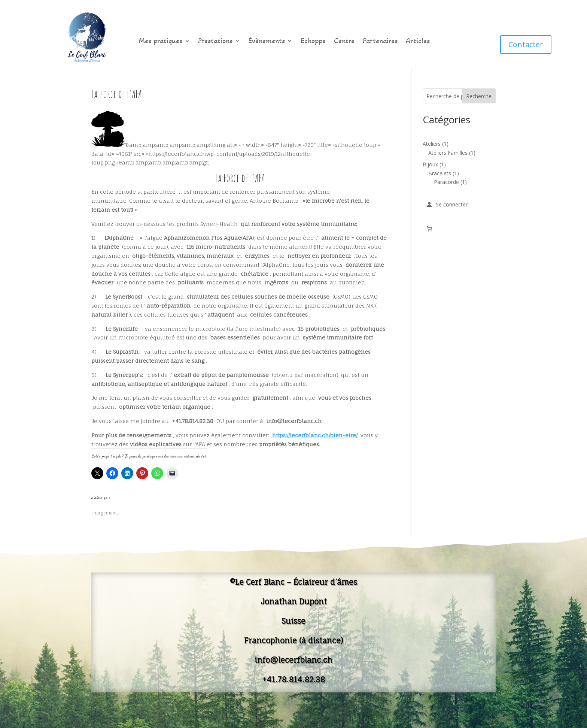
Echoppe (313, 42)
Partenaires (380, 42)
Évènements (267, 42)
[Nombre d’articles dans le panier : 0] (429, 229)
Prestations (215, 42)
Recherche (479, 96)
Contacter (526, 44)
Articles (418, 42)
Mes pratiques (160, 42)
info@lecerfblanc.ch (293, 660)
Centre (344, 42)
